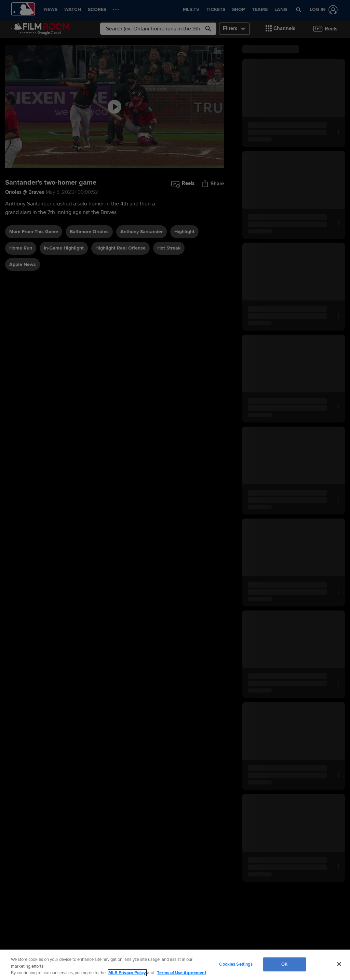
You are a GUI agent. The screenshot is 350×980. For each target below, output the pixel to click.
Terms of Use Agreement (181, 973)
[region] (175, 965)
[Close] (339, 964)
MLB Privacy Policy (127, 973)
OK (284, 964)
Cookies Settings (236, 964)
